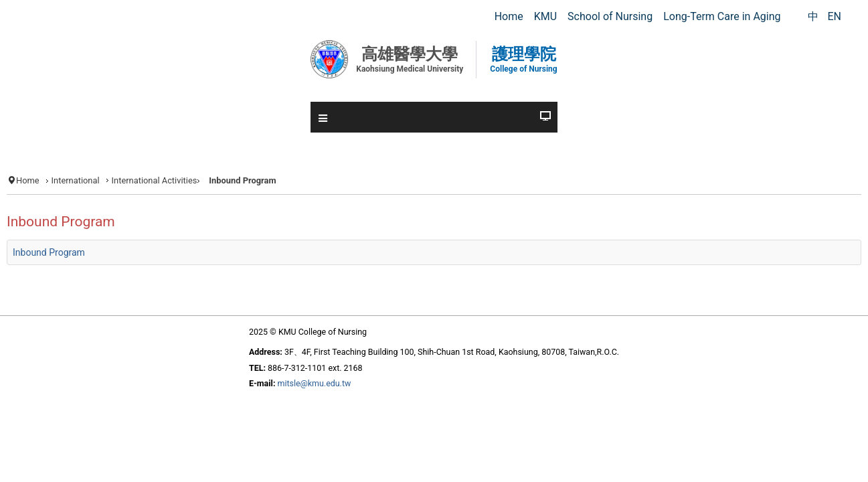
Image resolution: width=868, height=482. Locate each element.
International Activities (204, 180)
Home (65, 180)
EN (834, 16)
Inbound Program (90, 274)
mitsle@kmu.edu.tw (297, 421)
